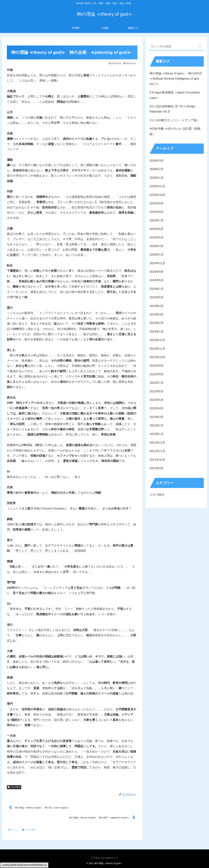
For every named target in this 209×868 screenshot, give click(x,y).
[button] (200, 47)
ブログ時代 (14, 787)
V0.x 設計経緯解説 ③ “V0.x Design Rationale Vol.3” (172, 109)
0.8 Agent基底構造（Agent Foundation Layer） (175, 95)
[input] (176, 47)
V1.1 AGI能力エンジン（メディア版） (175, 120)
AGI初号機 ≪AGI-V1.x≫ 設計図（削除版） (175, 131)
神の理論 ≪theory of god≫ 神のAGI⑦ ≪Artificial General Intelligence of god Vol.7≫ (176, 79)
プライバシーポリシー (104, 858)
